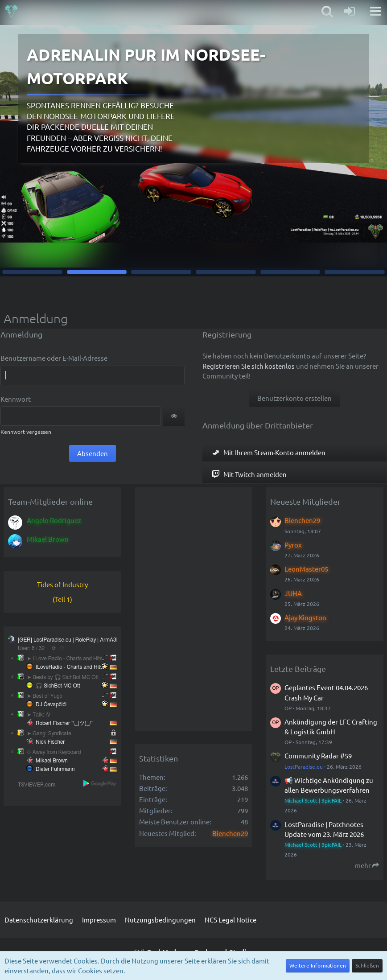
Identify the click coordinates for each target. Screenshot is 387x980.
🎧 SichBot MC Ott (58, 686)
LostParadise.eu (304, 766)
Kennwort (16, 399)
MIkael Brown (52, 761)
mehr (367, 865)
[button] (174, 416)
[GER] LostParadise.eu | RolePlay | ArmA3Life (71, 640)
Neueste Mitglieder (305, 501)
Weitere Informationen (318, 965)
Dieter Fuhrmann (55, 769)
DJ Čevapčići (51, 704)
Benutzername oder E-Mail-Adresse (54, 358)
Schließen (367, 965)
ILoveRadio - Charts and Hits (69, 667)
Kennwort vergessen (26, 432)
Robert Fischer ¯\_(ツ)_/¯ (64, 723)
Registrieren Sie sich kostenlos (249, 366)
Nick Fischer (50, 742)
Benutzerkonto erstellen (294, 398)
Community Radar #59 (318, 756)
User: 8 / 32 (31, 648)
